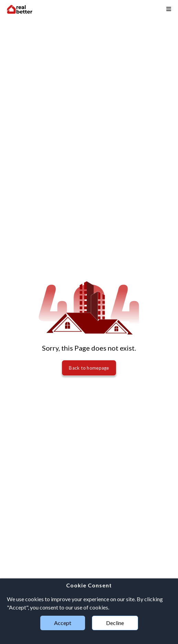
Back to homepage (89, 368)
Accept (63, 623)
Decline (115, 623)
